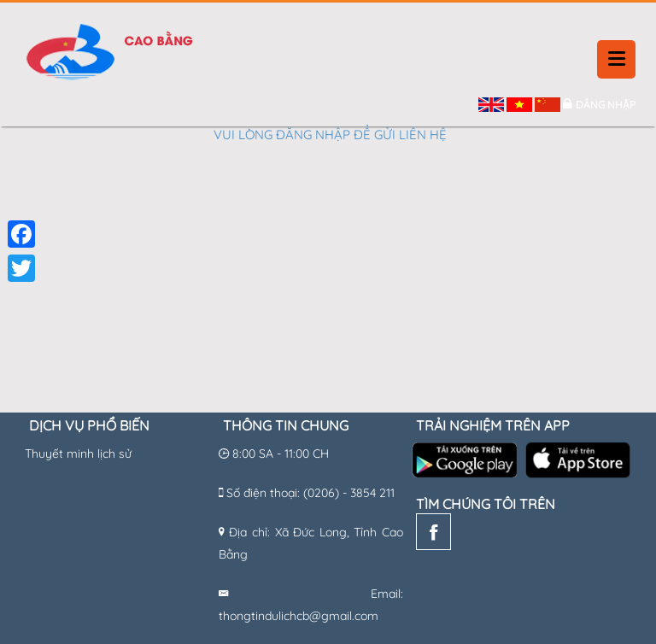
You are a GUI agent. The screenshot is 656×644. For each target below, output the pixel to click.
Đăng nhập (606, 105)
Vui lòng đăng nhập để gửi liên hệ (330, 135)
